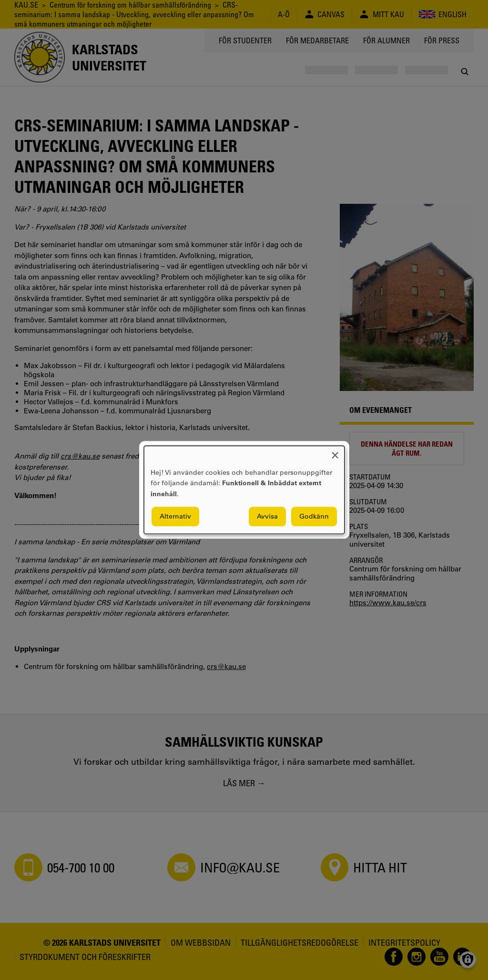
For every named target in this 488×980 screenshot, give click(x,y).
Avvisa (267, 517)
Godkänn (314, 517)
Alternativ (175, 517)
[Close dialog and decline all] (335, 452)
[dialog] (244, 490)
